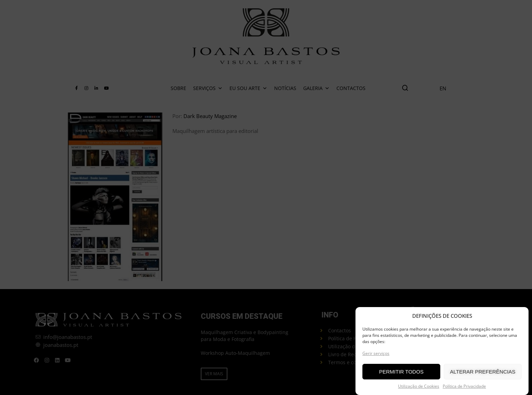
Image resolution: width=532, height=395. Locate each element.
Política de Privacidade (464, 387)
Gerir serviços (376, 354)
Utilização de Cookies (419, 387)
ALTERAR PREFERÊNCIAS (483, 372)
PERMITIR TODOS (401, 372)
